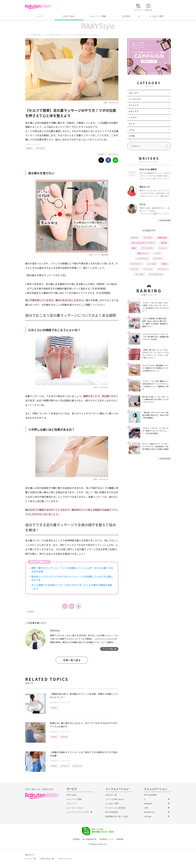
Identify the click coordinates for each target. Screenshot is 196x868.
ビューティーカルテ (75, 808)
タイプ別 (140, 274)
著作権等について (106, 839)
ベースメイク (135, 99)
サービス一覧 (30, 859)
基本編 (164, 243)
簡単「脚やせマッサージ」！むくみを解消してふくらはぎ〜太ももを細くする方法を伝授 (72, 570)
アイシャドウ (147, 248)
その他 (132, 136)
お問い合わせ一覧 (47, 859)
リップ (158, 253)
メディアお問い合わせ (115, 799)
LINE (146, 808)
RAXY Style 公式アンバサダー (143, 243)
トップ (40, 16)
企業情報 (76, 839)
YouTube (148, 816)
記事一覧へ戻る (72, 660)
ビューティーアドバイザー (78, 812)
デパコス (134, 269)
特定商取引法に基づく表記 (117, 816)
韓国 (134, 248)
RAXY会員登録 (150, 795)
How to (29, 148)
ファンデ (148, 269)
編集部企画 (162, 238)
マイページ (71, 804)
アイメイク (134, 105)
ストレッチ (77, 766)
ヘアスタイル (142, 259)
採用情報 (120, 839)
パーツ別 (152, 264)
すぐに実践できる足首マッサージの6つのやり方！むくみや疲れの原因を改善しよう (72, 587)
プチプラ (158, 259)
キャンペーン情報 (98, 16)
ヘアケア (133, 117)
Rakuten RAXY (38, 7)
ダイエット (65, 766)
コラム (132, 130)
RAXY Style (69, 16)
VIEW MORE (164, 220)
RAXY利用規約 (112, 812)
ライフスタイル (156, 274)
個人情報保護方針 (90, 839)
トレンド (163, 248)
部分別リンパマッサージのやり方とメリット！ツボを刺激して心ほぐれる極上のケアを (72, 578)
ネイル (132, 124)
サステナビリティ (65, 859)
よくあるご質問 (156, 16)
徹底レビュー (143, 253)
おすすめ (64, 737)
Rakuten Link (149, 812)
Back (30, 611)
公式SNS (126, 16)
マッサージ (40, 148)
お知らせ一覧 (111, 795)
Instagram (148, 804)
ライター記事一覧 (109, 649)
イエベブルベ (136, 264)
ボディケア (37, 144)
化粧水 (164, 264)
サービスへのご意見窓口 (116, 808)
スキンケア (134, 93)
